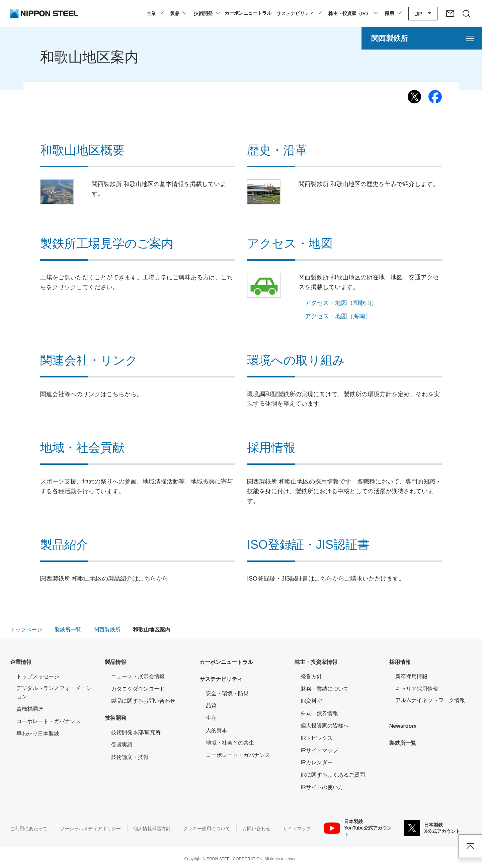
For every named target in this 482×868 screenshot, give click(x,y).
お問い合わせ (256, 829)
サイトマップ (297, 829)
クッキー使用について (207, 829)
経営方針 (311, 676)
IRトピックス (317, 738)
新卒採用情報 (411, 676)
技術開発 (115, 718)
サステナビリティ (221, 679)
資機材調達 (30, 709)
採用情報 (400, 662)
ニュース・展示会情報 (138, 676)
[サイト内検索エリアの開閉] (466, 13)
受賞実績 (122, 745)
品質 (211, 706)
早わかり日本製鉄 (38, 734)
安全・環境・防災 (227, 693)
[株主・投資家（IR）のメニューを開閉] (353, 13)
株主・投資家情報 (316, 662)
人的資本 (217, 730)
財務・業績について (325, 689)
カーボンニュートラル (226, 662)
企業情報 (21, 662)
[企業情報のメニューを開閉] (155, 13)
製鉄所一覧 (403, 743)
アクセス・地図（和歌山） (341, 303)
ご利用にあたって (29, 829)
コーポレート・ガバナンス (49, 721)
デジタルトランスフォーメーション (54, 692)
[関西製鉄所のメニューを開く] (422, 38)
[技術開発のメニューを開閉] (207, 13)
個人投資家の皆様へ (325, 726)
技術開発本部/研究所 (136, 732)
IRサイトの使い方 (322, 787)
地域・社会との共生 (230, 743)
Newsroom (403, 726)
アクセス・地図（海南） (338, 316)
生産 (211, 718)
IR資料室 (311, 701)
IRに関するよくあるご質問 (333, 775)
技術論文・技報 (130, 757)
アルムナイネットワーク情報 (434, 700)
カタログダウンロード (138, 689)
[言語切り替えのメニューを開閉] (423, 14)
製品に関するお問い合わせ (143, 701)
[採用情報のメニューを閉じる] (393, 13)
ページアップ (470, 846)
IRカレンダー (317, 762)
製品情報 (115, 662)
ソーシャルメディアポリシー (90, 829)
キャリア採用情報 (417, 689)
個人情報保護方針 (152, 829)
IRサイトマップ (319, 750)
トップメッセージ (38, 676)
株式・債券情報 (319, 713)
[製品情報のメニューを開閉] (178, 13)
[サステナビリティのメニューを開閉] (299, 13)
